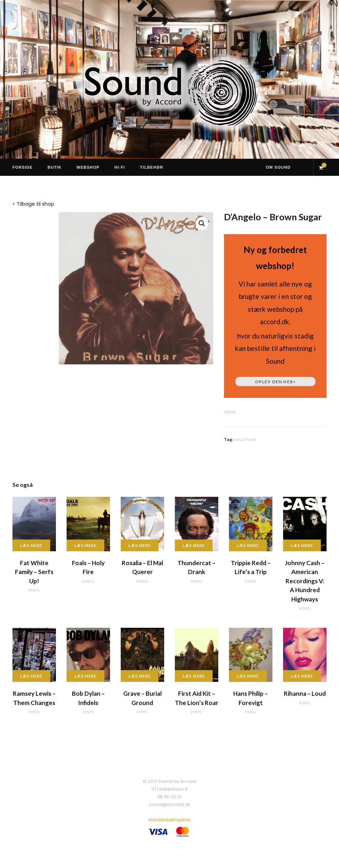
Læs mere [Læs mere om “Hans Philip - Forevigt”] (248, 676)
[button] (202, 223)
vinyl (230, 412)
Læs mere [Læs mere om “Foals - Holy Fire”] (85, 545)
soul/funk (245, 439)
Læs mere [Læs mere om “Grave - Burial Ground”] (140, 676)
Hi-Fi (120, 167)
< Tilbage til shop (33, 204)
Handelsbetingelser (169, 820)
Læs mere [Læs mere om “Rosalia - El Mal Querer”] (140, 545)
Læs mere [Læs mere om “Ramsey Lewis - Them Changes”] (31, 676)
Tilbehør (152, 167)
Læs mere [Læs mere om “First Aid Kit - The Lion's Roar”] (194, 676)
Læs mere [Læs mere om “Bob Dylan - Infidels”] (85, 676)
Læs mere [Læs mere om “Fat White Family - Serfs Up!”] (31, 545)
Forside (23, 167)
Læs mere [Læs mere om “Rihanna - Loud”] (302, 676)
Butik (55, 167)
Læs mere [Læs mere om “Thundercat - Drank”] (194, 545)
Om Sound (278, 167)
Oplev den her (275, 382)
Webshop (88, 167)
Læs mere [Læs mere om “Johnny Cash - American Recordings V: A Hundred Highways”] (302, 545)
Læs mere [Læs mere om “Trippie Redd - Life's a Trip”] (248, 545)
